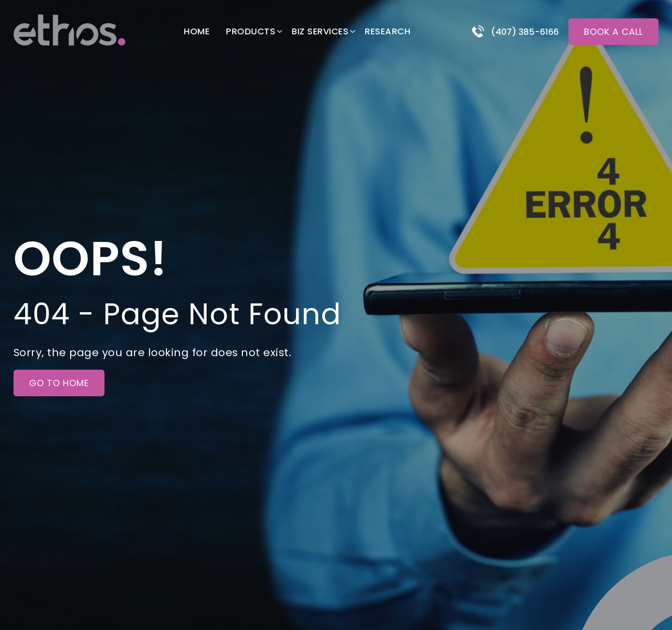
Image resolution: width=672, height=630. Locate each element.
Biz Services (320, 31)
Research (388, 31)
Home (197, 31)
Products (251, 31)
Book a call (613, 32)
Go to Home (59, 383)
